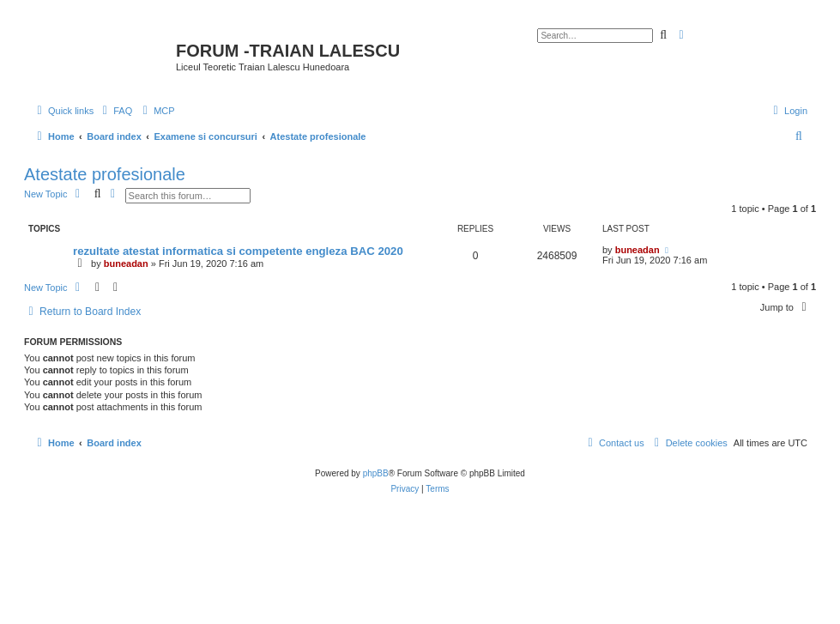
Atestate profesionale (105, 174)
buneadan (126, 264)
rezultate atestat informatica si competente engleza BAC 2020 (238, 251)
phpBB (376, 473)
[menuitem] (115, 111)
